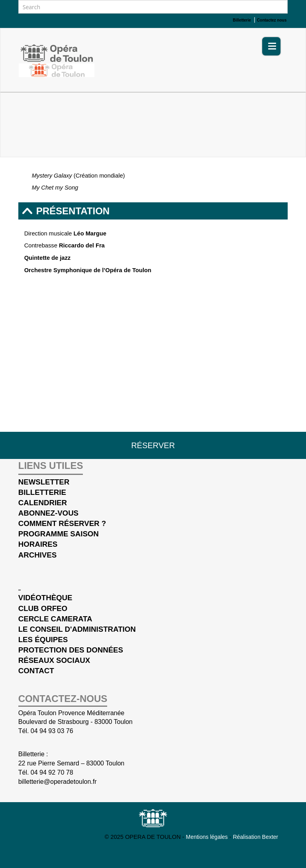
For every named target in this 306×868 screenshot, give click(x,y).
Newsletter (44, 482)
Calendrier (43, 503)
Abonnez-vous (48, 513)
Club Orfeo (43, 608)
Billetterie (42, 492)
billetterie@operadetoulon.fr (58, 782)
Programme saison (59, 534)
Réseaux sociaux (54, 660)
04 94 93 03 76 (52, 731)
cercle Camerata (55, 619)
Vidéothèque (45, 598)
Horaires (38, 544)
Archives (37, 555)
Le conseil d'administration (77, 629)
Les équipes (43, 640)
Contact (36, 671)
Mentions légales (208, 837)
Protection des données (71, 650)
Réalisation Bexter (255, 837)
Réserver (153, 445)
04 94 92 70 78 (52, 772)
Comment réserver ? (62, 523)
